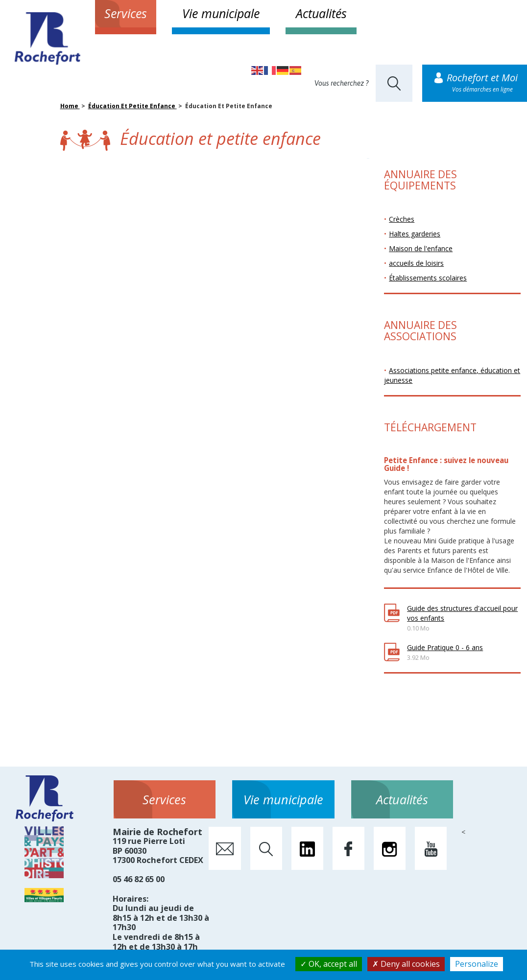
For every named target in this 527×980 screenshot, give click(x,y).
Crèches (402, 219)
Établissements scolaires (428, 278)
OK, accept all (329, 964)
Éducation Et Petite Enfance (132, 106)
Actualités (321, 13)
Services (126, 13)
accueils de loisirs (416, 263)
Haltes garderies (415, 234)
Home (70, 106)
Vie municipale (221, 13)
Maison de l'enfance (421, 248)
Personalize (477, 964)
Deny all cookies (406, 964)
